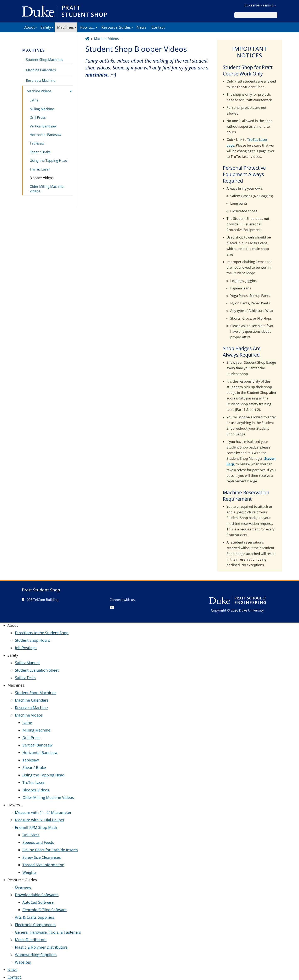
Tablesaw (37, 143)
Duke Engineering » (260, 5)
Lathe (34, 100)
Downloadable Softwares (37, 895)
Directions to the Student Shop (42, 633)
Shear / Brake (40, 152)
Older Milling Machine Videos (47, 189)
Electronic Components (35, 925)
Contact (158, 27)
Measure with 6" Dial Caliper (40, 820)
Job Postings (26, 648)
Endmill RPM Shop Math (36, 827)
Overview (23, 887)
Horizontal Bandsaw (45, 135)
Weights (29, 872)
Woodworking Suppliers (36, 955)
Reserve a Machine (41, 80)
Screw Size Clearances (42, 857)
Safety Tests (25, 678)
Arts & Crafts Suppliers (35, 917)
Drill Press (38, 117)
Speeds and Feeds (38, 842)
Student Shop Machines (45, 60)
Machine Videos (39, 91)
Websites (23, 962)
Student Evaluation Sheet (37, 670)
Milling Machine (42, 109)
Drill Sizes (31, 835)
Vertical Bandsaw (43, 126)
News (142, 27)
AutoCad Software (38, 902)
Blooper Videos (42, 178)
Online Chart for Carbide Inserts (50, 850)
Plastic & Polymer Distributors (41, 947)
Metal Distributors (31, 940)
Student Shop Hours (32, 640)
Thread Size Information (43, 865)
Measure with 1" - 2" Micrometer (43, 812)
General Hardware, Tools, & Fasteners (48, 932)
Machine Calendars (41, 70)
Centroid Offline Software (45, 910)
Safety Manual (27, 663)
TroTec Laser (40, 169)
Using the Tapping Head (48, 161)
